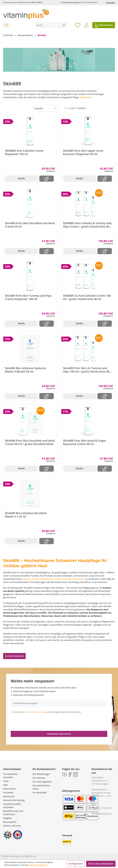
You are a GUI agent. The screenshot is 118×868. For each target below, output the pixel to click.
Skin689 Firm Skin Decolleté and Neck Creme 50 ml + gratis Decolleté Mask (30, 442)
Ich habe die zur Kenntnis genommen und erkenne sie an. (48, 712)
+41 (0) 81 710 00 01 (102, 808)
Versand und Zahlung (14, 800)
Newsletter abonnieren (59, 734)
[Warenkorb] (104, 25)
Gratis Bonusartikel (70, 2)
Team (6, 781)
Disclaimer (8, 793)
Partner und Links (12, 826)
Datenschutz (9, 789)
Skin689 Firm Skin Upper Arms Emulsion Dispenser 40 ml (83, 152)
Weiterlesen (86, 97)
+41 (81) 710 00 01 (35, 2)
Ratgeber (8, 818)
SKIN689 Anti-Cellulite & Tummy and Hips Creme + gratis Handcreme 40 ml (87, 225)
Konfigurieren (76, 864)
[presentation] (34, 722)
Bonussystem (10, 822)
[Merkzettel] (78, 25)
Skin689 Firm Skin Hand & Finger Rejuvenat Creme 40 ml (85, 442)
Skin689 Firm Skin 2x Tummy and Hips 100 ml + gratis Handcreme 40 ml (86, 370)
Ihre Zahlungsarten (42, 782)
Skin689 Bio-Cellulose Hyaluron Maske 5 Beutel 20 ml (26, 370)
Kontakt (111, 3)
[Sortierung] (45, 108)
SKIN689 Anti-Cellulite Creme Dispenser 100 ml (24, 152)
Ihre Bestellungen (41, 774)
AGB (5, 785)
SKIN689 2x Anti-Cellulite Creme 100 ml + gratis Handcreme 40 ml (87, 297)
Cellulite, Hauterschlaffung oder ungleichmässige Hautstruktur (53, 579)
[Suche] (47, 25)
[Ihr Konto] (86, 25)
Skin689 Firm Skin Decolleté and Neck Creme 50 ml (30, 225)
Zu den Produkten (14, 656)
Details (21, 178)
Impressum (9, 796)
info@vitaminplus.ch (102, 814)
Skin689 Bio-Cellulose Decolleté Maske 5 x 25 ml (26, 515)
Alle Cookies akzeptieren (101, 864)
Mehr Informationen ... (39, 865)
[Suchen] (63, 25)
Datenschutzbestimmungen (35, 712)
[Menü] (6, 25)
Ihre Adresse (39, 778)
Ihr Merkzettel (40, 793)
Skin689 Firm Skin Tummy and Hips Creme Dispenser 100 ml (28, 297)
